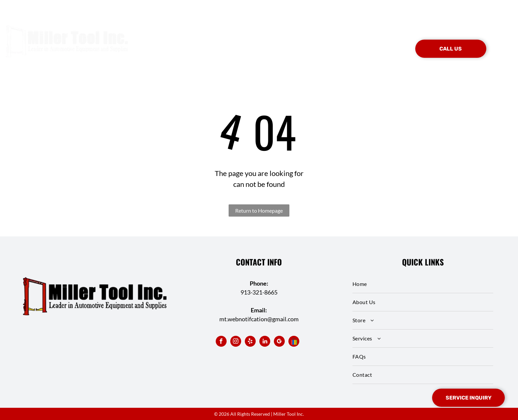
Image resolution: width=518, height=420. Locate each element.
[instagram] (236, 342)
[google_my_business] (279, 342)
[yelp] (250, 342)
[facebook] (221, 342)
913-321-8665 (259, 292)
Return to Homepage (259, 210)
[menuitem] (183, 39)
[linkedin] (265, 342)
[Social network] (294, 342)
